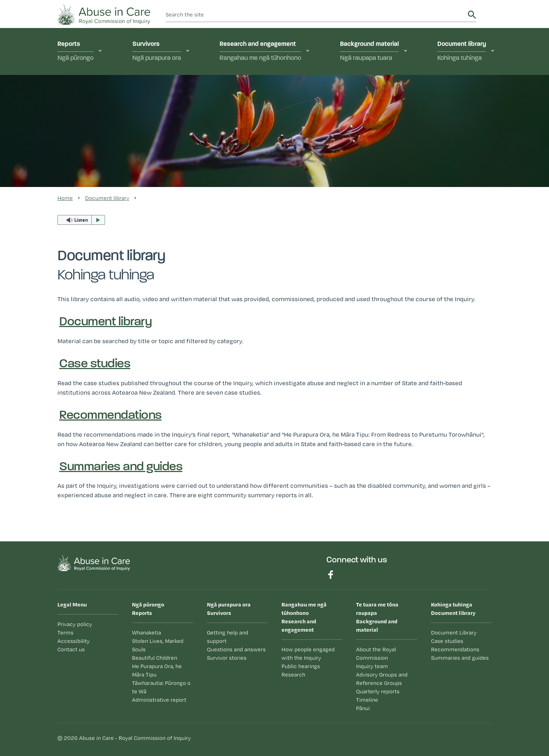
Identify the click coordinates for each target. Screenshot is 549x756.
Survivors (157, 52)
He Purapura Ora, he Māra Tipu (157, 670)
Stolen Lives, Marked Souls (158, 645)
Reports (75, 52)
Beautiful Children (155, 658)
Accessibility (74, 641)
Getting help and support (228, 637)
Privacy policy (75, 624)
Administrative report (159, 700)
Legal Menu (72, 604)
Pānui (363, 708)
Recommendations (110, 416)
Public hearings (301, 666)
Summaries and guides (121, 467)
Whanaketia (147, 633)
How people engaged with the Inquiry (308, 654)
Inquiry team (372, 666)
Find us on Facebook (331, 575)
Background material (369, 52)
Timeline (367, 700)
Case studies (95, 364)
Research (293, 675)
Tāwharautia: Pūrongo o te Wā (161, 687)
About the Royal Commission (376, 654)
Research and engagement (260, 52)
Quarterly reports (378, 691)
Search (472, 15)
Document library (462, 52)
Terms (65, 633)
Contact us (71, 649)
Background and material (386, 617)
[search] (315, 15)
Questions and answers (236, 649)
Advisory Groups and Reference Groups (382, 679)
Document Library (454, 633)
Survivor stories (227, 658)
